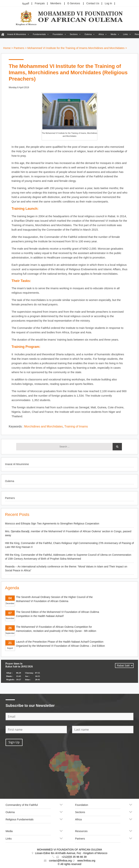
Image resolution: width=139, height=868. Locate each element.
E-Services (74, 3)
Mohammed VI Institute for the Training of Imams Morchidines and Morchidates (76, 48)
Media (113, 34)
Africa (101, 34)
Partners (19, 48)
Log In (108, 3)
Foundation (58, 34)
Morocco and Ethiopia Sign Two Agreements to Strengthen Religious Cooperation (52, 524)
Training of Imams (76, 427)
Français (40, 3)
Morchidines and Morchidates (43, 427)
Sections (74, 34)
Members (56, 3)
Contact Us (93, 3)
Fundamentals (39, 34)
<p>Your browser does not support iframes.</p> (69, 674)
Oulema (88, 34)
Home (7, 48)
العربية (26, 3)
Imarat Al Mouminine (17, 34)
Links (125, 34)
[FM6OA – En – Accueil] (3, 34)
